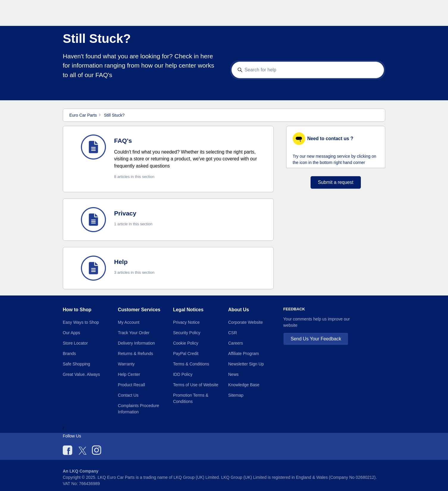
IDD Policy (183, 374)
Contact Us (128, 395)
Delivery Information (136, 343)
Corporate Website (245, 322)
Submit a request (336, 182)
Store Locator (75, 343)
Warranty (126, 364)
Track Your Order (134, 333)
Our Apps (71, 333)
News (233, 374)
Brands (69, 354)
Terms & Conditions (191, 364)
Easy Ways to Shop (81, 322)
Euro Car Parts (83, 115)
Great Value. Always (81, 374)
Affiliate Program (243, 354)
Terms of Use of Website (196, 385)
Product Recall (131, 385)
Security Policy (187, 333)
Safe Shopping (76, 364)
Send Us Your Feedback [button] (316, 339)
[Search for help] (308, 70)
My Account (129, 322)
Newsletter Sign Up (246, 364)
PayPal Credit (186, 354)
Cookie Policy (186, 343)
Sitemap (236, 395)
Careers (236, 343)
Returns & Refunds (135, 354)
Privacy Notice (186, 322)
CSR (233, 333)
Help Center (129, 374)
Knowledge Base (244, 385)
